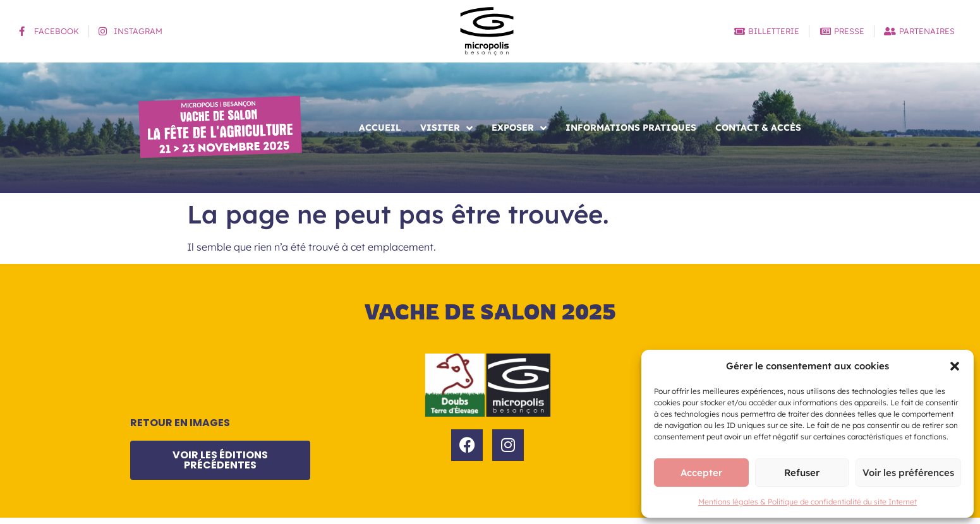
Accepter (701, 473)
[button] (955, 366)
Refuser (802, 473)
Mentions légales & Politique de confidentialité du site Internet (808, 502)
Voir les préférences (908, 473)
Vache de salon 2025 (490, 312)
